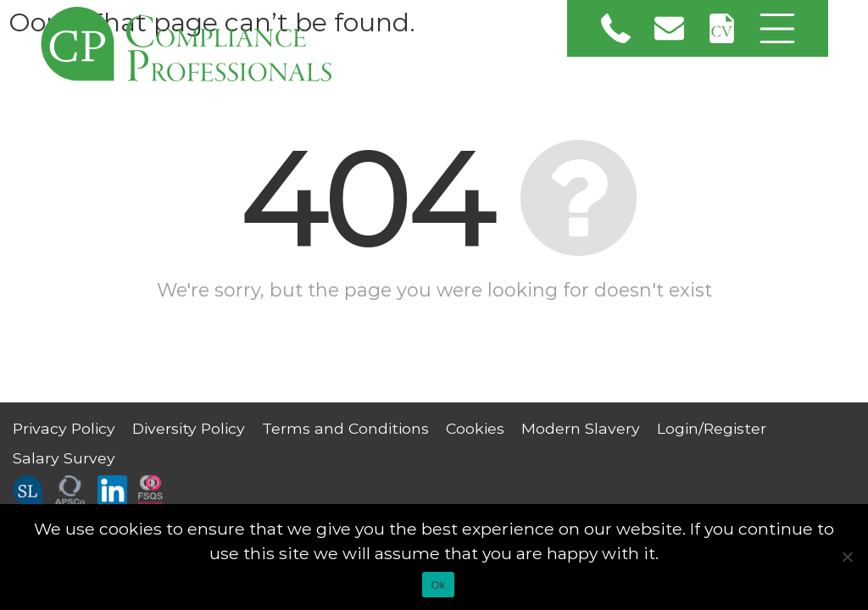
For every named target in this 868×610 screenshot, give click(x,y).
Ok (438, 585)
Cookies (475, 428)
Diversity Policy (189, 428)
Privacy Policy (64, 428)
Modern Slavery (581, 428)
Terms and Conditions (345, 428)
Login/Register (712, 428)
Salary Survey (64, 458)
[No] (847, 557)
